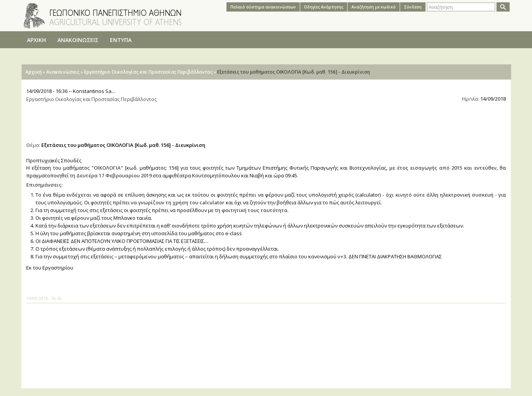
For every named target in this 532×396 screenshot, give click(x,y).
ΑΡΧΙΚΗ (36, 40)
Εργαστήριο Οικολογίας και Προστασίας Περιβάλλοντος (148, 72)
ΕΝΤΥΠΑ (121, 40)
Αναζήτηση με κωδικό (374, 7)
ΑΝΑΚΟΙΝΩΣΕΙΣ (78, 40)
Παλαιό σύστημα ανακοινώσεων (263, 7)
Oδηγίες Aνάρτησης (324, 7)
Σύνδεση (413, 7)
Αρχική (34, 72)
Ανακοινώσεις (63, 72)
